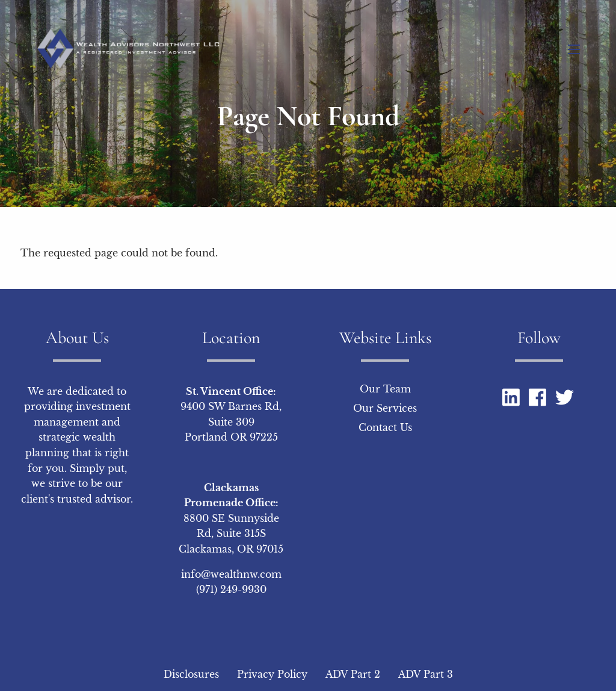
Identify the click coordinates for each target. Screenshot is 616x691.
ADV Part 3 (426, 674)
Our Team (385, 389)
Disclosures (191, 674)
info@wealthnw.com (231, 574)
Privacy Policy (272, 674)
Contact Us (385, 427)
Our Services (385, 408)
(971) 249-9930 (231, 589)
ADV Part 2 (353, 674)
